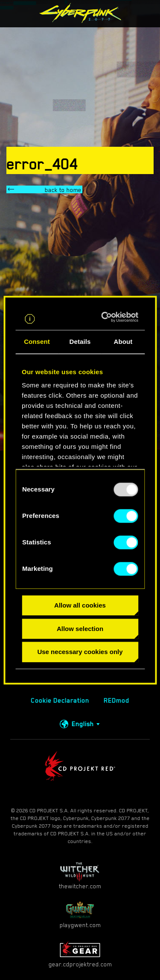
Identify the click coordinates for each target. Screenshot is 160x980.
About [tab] (123, 342)
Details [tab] (80, 342)
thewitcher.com (80, 876)
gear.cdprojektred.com (80, 954)
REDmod (116, 701)
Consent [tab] (37, 342)
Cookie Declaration (60, 701)
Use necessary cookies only (80, 652)
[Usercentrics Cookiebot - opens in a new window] (106, 317)
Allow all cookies (80, 605)
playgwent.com (80, 915)
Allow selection (80, 629)
